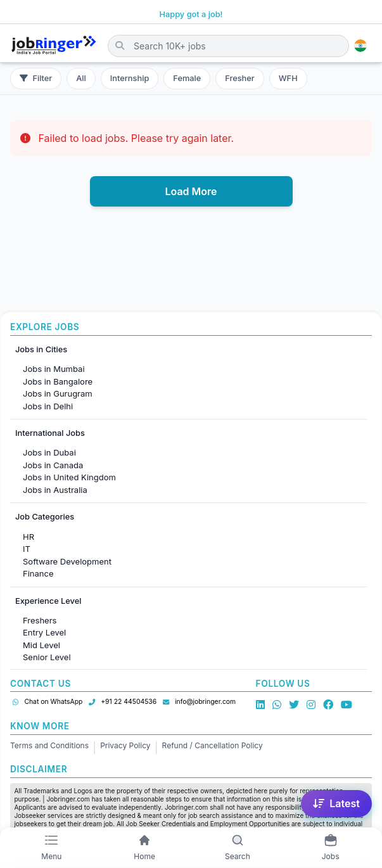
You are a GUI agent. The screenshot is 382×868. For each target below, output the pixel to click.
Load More (191, 191)
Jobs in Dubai (49, 452)
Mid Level (41, 645)
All (81, 78)
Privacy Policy (125, 745)
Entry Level (44, 632)
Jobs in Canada (53, 465)
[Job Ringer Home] (54, 46)
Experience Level (48, 601)
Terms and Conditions (49, 745)
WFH (288, 78)
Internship (130, 78)
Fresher (239, 78)
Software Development (67, 561)
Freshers (40, 620)
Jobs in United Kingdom (69, 477)
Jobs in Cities (41, 349)
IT (27, 549)
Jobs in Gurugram (58, 393)
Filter (36, 78)
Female (187, 78)
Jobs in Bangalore (58, 381)
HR (29, 537)
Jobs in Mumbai (54, 369)
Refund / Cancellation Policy (213, 745)
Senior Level (47, 657)
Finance (38, 573)
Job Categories (45, 517)
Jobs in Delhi (48, 406)
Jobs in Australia (55, 490)
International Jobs (50, 433)
